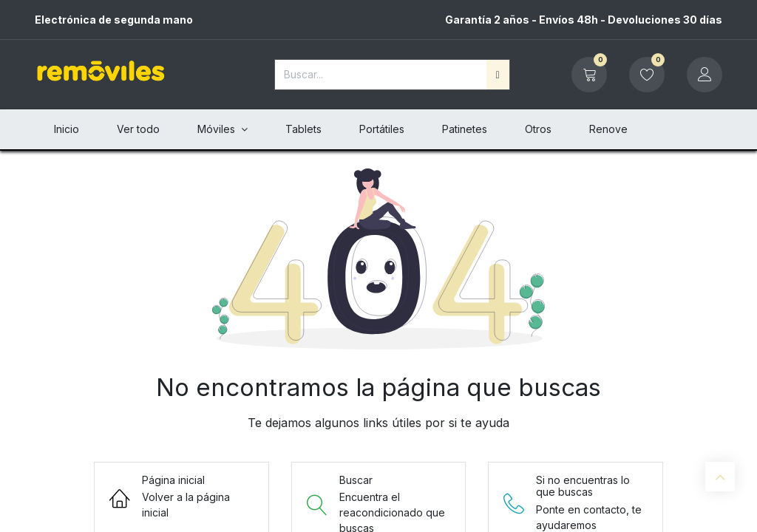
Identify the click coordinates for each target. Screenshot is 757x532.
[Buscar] (498, 75)
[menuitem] (66, 129)
